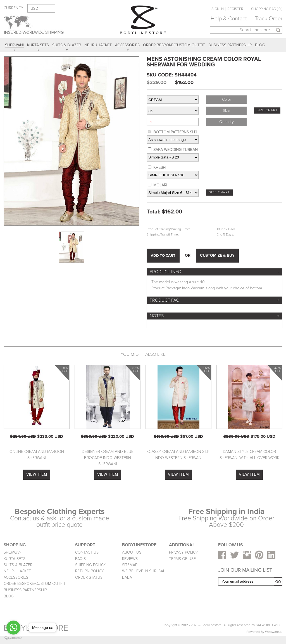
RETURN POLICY (90, 571)
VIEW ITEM (37, 474)
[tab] (214, 272)
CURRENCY (14, 8)
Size (227, 111)
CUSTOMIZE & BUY (217, 255)
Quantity (227, 122)
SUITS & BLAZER (18, 565)
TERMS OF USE (182, 559)
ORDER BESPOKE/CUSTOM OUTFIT (35, 584)
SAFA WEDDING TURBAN (176, 150)
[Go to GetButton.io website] (13, 638)
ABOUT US (132, 552)
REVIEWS (130, 559)
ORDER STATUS (89, 577)
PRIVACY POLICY (183, 552)
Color (227, 99)
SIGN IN (218, 9)
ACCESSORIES (16, 577)
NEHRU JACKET (17, 571)
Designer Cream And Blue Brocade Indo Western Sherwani (108, 458)
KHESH (159, 168)
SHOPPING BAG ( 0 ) (267, 9)
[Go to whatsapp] (13, 628)
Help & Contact (229, 19)
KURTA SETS (15, 559)
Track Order (269, 19)
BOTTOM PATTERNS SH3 (175, 132)
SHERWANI (13, 552)
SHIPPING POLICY (91, 565)
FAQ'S (80, 559)
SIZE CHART (267, 110)
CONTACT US (87, 552)
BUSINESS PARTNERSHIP (25, 590)
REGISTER (235, 9)
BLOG (9, 596)
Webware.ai (274, 632)
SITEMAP (130, 565)
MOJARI (160, 185)
